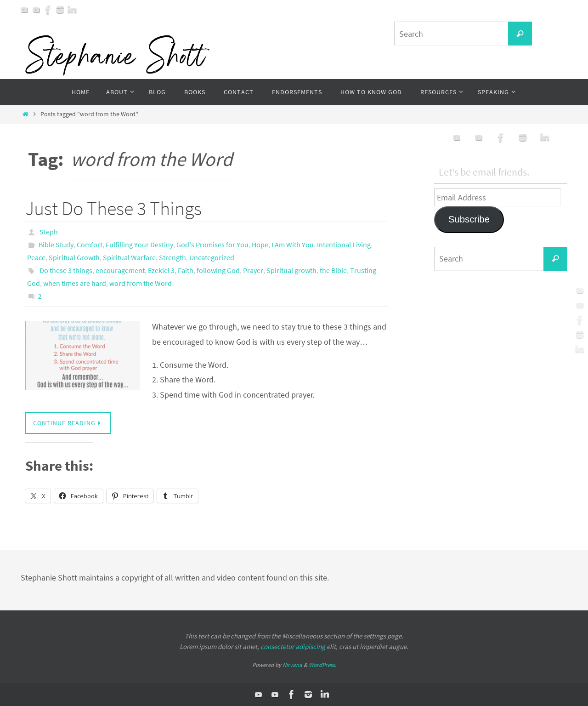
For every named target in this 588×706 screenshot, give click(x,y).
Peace (36, 257)
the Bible (333, 270)
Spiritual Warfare (129, 257)
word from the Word (141, 283)
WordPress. (322, 665)
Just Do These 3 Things (113, 208)
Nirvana (292, 665)
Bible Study (56, 245)
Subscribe (469, 219)
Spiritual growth (291, 270)
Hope (260, 245)
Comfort (90, 245)
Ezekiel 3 (161, 270)
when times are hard (75, 283)
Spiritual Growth (74, 257)
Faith (186, 270)
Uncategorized (212, 257)
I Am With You (293, 245)
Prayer (253, 270)
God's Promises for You (212, 245)
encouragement (120, 270)
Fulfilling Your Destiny (139, 245)
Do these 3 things (66, 270)
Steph (49, 232)
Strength (172, 257)
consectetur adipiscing (293, 646)
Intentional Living (344, 245)
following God (218, 270)
